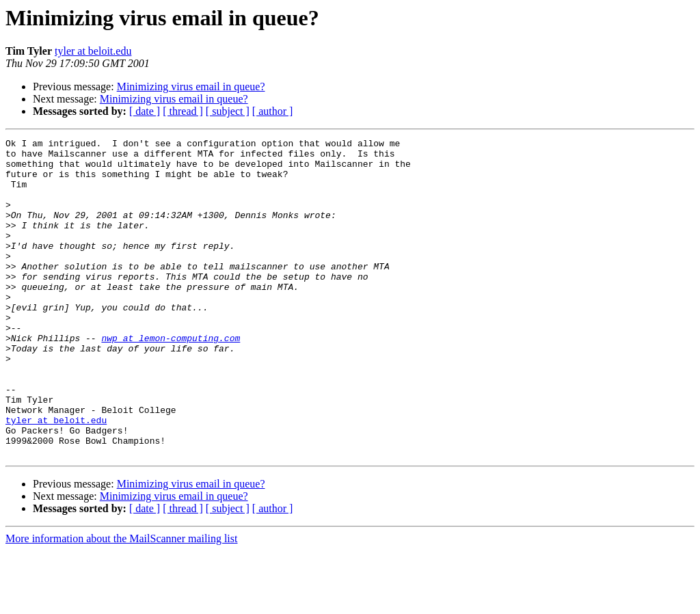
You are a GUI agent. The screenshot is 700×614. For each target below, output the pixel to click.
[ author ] (273, 111)
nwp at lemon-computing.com (171, 379)
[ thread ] (183, 111)
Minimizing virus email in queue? (191, 86)
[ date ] (145, 111)
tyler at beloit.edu (93, 51)
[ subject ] (228, 111)
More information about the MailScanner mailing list (121, 602)
